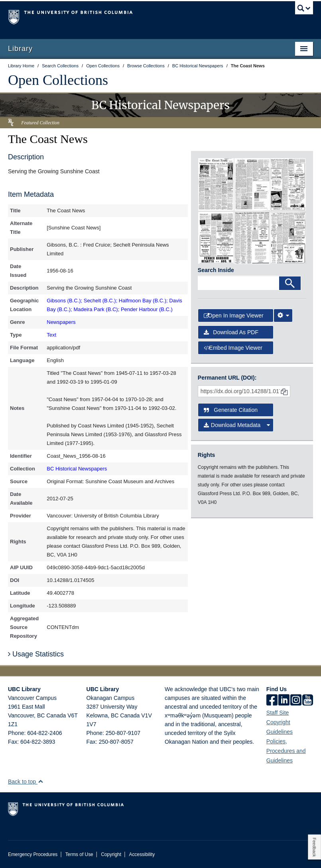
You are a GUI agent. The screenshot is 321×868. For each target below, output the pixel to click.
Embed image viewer (233, 348)
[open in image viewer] (216, 184)
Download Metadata (237, 425)
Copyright (111, 854)
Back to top (26, 782)
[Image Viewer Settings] (283, 315)
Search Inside (216, 270)
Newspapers (61, 322)
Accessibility (142, 854)
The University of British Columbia (138, 16)
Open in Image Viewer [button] (234, 315)
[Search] (290, 283)
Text (51, 335)
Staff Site (278, 713)
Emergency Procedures (33, 854)
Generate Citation (231, 410)
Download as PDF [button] (231, 332)
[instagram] (296, 701)
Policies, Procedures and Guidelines (286, 751)
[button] (40, 781)
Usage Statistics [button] (36, 654)
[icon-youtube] (308, 701)
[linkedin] (284, 701)
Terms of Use (79, 854)
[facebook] (272, 701)
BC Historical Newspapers (77, 469)
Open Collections (58, 80)
